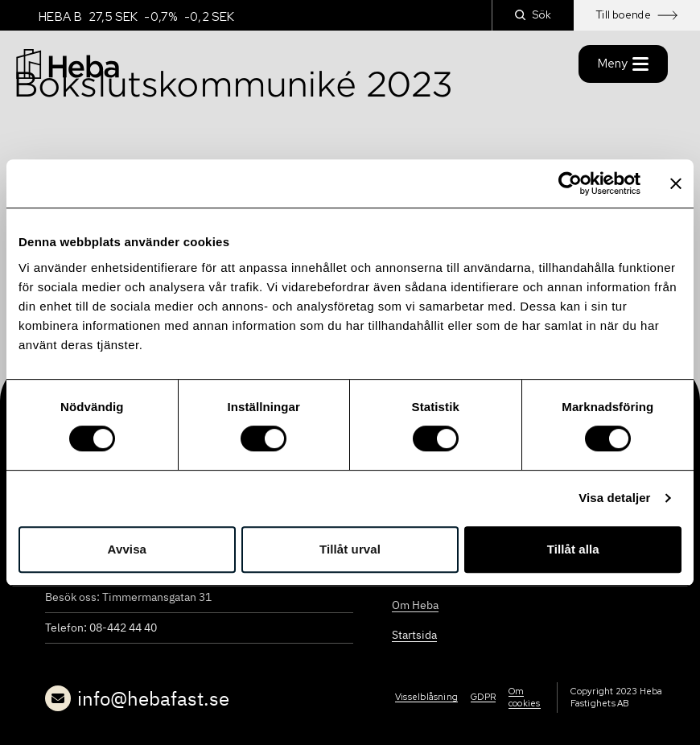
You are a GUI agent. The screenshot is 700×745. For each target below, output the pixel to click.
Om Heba (415, 605)
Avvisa (127, 549)
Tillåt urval (350, 549)
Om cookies (525, 697)
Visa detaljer (614, 498)
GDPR (483, 697)
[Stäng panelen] (676, 183)
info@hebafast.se (137, 698)
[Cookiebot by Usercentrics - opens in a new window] (570, 183)
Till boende (637, 15)
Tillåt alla (573, 549)
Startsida (414, 635)
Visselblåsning (426, 697)
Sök (533, 15)
